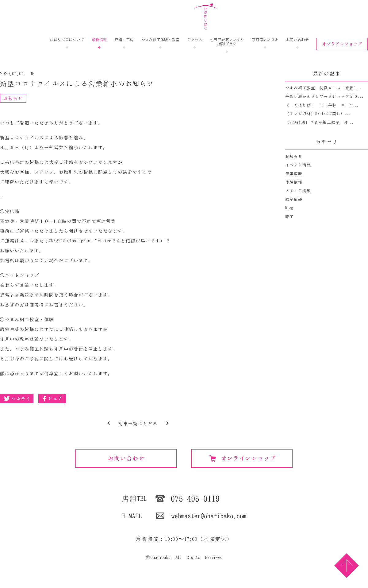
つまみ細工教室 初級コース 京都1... (323, 88)
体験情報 (294, 182)
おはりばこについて (67, 40)
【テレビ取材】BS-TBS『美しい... (318, 114)
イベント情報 (298, 165)
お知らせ (13, 98)
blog (289, 208)
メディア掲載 (298, 191)
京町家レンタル (265, 40)
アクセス (195, 40)
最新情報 (99, 40)
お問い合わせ (297, 40)
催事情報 (294, 174)
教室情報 (294, 199)
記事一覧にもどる (138, 424)
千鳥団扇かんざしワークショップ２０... (324, 97)
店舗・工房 (124, 40)
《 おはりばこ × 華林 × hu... (322, 105)
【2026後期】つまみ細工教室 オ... (320, 122)
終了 (289, 217)
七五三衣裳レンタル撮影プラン (227, 42)
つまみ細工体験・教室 (160, 40)
